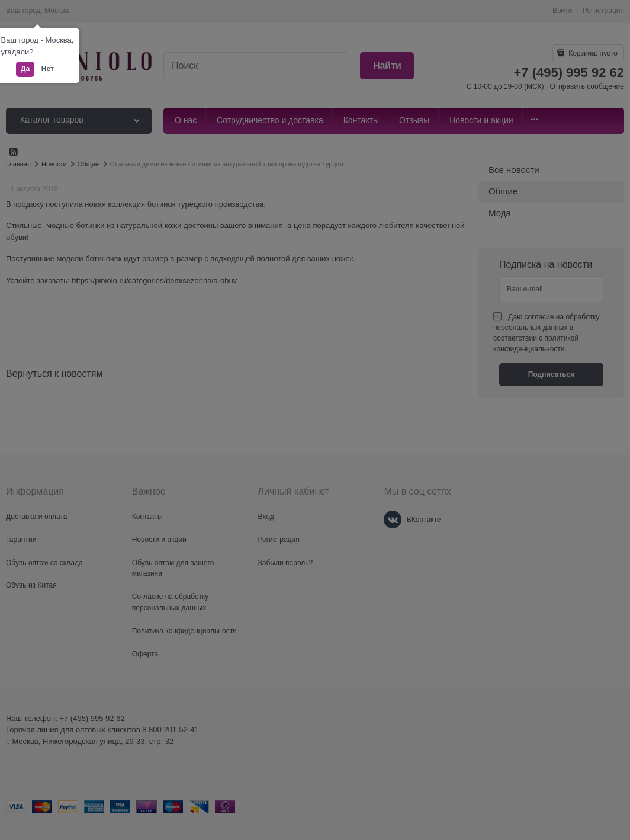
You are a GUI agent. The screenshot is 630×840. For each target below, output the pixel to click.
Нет (48, 69)
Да (25, 69)
